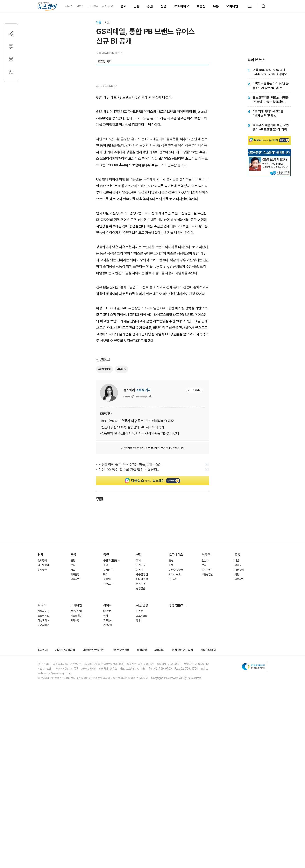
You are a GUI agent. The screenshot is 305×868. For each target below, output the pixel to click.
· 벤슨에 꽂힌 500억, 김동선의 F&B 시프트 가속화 (132, 498)
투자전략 (108, 641)
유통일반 (239, 651)
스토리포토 (142, 687)
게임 (171, 637)
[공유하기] (11, 34)
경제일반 (42, 641)
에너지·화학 (142, 651)
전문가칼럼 (76, 682)
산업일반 (141, 660)
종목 (106, 637)
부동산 (201, 6)
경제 (123, 6)
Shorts (107, 682)
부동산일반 (207, 646)
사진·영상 (107, 6)
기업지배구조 (44, 696)
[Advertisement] (152, 593)
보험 (73, 637)
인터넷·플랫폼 (176, 641)
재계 (138, 632)
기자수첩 (75, 692)
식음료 (238, 637)
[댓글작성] (11, 46)
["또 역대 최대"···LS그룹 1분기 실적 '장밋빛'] (269, 113)
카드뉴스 (108, 692)
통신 (171, 632)
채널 (107, 22)
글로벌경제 (43, 637)
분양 (204, 637)
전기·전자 (141, 637)
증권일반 (108, 655)
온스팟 (139, 682)
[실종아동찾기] (255, 159)
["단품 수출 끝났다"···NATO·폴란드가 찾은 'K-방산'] (269, 86)
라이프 (80, 6)
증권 (150, 6)
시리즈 (69, 6)
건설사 (205, 632)
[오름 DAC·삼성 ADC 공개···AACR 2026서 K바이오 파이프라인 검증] (269, 72)
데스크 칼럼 (76, 687)
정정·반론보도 (178, 677)
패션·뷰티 (239, 641)
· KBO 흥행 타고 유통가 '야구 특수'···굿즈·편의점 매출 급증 (137, 492)
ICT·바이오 (181, 6)
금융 (137, 6)
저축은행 (75, 646)
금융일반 (75, 651)
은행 (73, 632)
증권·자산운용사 (111, 632)
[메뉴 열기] (250, 6)
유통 (216, 6)
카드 (73, 641)
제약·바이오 (175, 646)
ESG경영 (93, 6)
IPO (105, 646)
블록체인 (108, 651)
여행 (237, 646)
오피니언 (232, 6)
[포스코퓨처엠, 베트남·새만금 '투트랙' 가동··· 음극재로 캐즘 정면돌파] (269, 100)
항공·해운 (141, 655)
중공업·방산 (142, 646)
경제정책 (42, 632)
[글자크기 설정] (11, 72)
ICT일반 (173, 651)
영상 (106, 687)
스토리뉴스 (43, 687)
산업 (163, 6)
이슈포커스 (43, 692)
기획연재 (108, 696)
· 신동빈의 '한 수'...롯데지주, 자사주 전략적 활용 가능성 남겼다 (139, 505)
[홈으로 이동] (47, 6)
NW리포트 (43, 682)
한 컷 (139, 692)
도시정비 (206, 641)
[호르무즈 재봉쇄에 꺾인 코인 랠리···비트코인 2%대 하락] (269, 127)
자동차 (139, 641)
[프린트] (11, 59)
